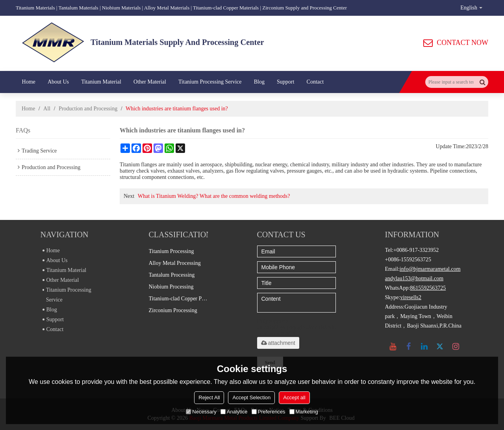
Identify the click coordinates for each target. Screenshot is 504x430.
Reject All (209, 397)
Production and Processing (88, 109)
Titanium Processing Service (210, 82)
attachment (278, 343)
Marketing (304, 412)
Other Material (150, 82)
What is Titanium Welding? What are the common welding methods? (214, 196)
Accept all (294, 397)
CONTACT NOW (462, 43)
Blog (259, 82)
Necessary (201, 412)
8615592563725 (428, 288)
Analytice (234, 412)
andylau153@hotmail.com (414, 278)
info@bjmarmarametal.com (430, 269)
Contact (315, 82)
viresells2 (411, 297)
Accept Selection (251, 397)
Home (29, 82)
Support (285, 82)
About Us (58, 82)
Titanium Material (101, 82)
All (47, 109)
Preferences (269, 412)
